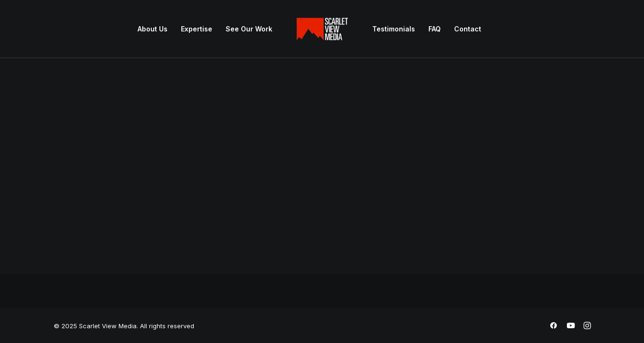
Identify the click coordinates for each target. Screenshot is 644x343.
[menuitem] (153, 29)
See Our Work (249, 29)
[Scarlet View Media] (322, 29)
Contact (468, 29)
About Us (153, 29)
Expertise (197, 29)
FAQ (435, 29)
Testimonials (394, 29)
